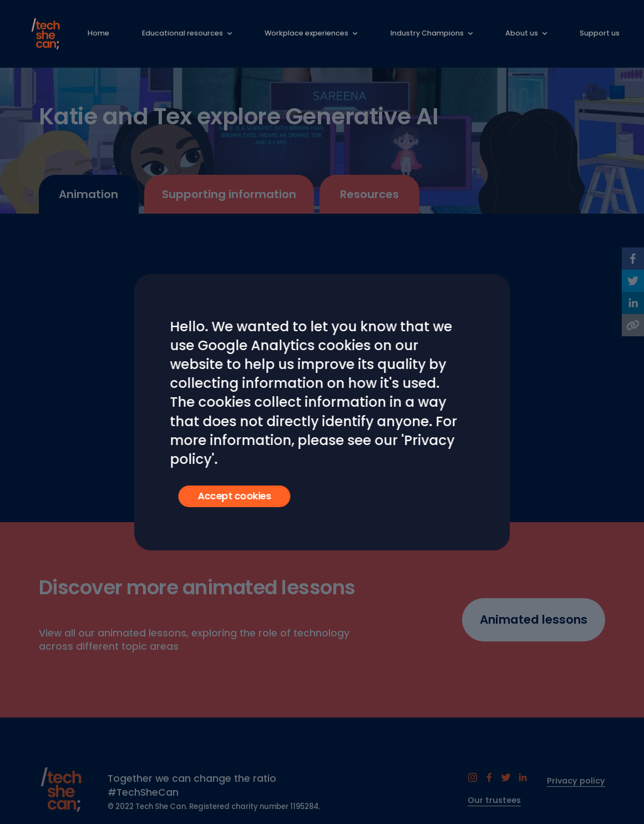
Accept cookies (234, 496)
